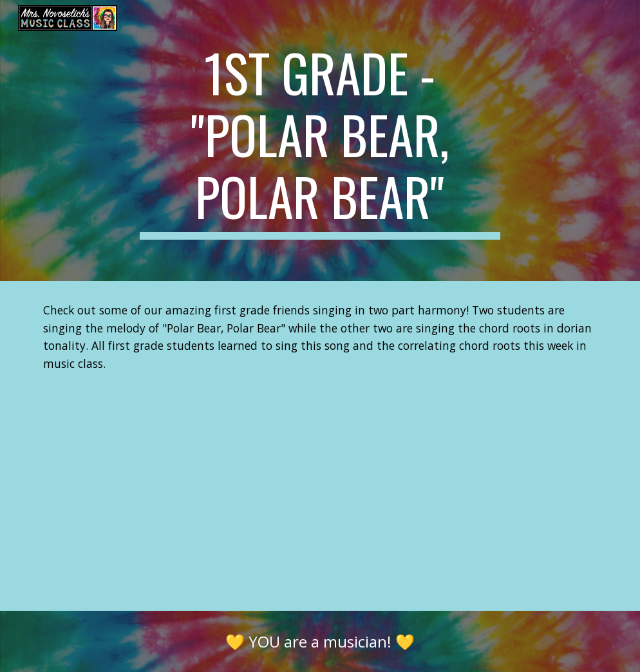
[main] (320, 140)
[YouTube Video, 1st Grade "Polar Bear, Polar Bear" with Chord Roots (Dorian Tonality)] (320, 502)
